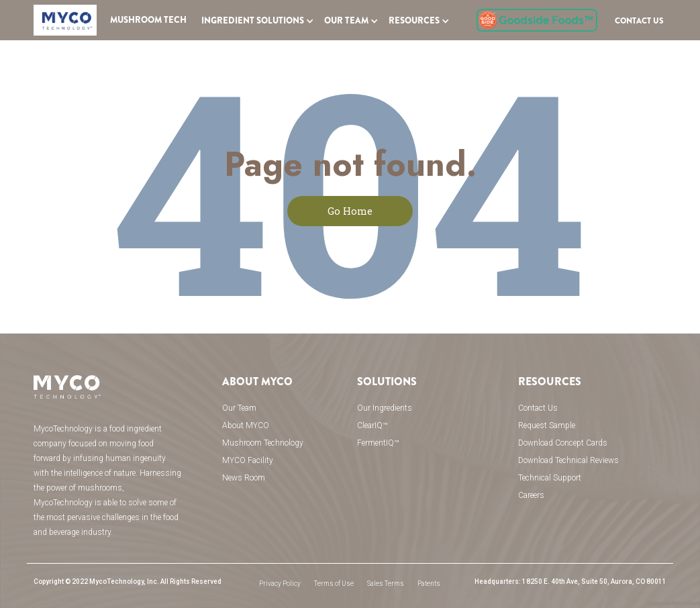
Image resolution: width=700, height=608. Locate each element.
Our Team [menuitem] (239, 408)
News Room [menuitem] (244, 478)
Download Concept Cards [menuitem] (563, 443)
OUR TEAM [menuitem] (346, 21)
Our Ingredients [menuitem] (385, 408)
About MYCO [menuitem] (257, 382)
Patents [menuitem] (429, 584)
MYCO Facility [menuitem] (248, 460)
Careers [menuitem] (531, 495)
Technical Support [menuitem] (550, 478)
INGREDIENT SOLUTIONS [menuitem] (253, 21)
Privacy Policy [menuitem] (280, 584)
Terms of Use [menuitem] (334, 584)
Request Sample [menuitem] (547, 425)
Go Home (350, 211)
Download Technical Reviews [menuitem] (568, 460)
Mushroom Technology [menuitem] (263, 443)
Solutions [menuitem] (387, 382)
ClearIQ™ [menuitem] (372, 425)
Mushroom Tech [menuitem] (148, 20)
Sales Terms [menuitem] (386, 584)
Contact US (639, 21)
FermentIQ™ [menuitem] (378, 443)
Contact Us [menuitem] (538, 408)
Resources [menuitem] (414, 21)
